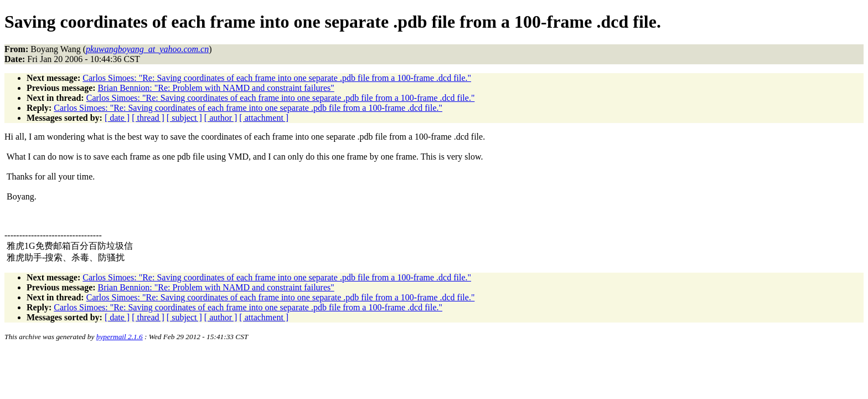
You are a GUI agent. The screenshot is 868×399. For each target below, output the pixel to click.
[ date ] (117, 118)
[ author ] (221, 118)
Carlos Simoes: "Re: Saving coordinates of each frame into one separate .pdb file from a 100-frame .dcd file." (277, 78)
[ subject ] (184, 118)
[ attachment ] (264, 118)
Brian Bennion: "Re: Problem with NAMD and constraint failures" (216, 88)
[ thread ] (148, 118)
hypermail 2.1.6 (120, 337)
